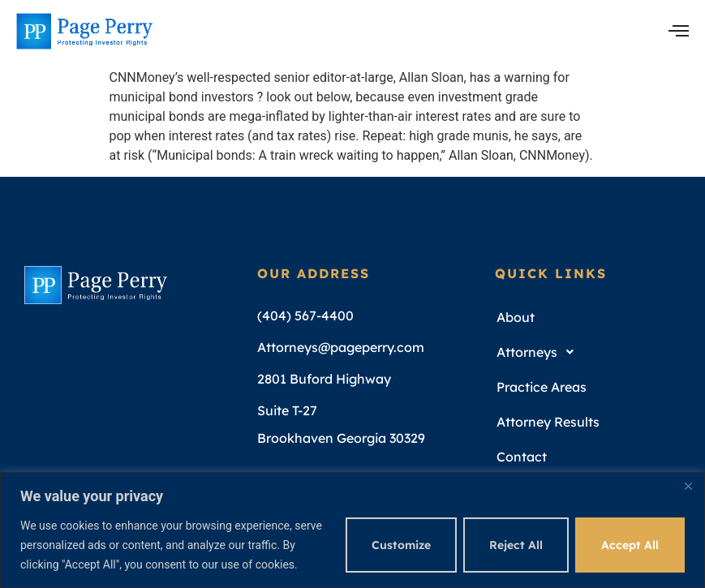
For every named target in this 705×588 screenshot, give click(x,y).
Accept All (630, 545)
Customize (401, 545)
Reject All (516, 545)
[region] (352, 530)
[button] (591, 352)
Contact (522, 457)
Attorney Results (548, 422)
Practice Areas (542, 387)
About (516, 317)
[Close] (688, 486)
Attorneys (539, 352)
